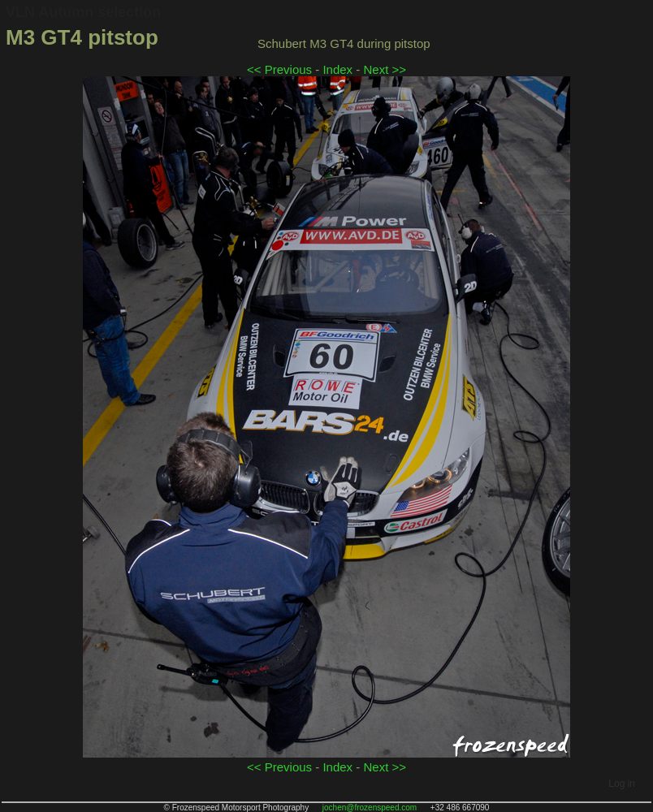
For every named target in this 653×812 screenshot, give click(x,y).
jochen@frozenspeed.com (370, 808)
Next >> (385, 69)
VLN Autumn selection (83, 12)
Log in (622, 784)
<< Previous (279, 69)
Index (337, 69)
